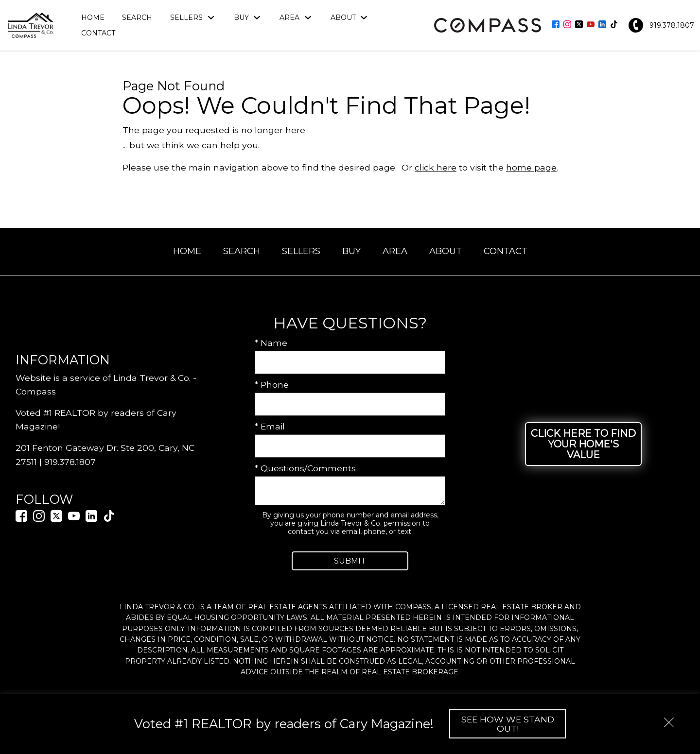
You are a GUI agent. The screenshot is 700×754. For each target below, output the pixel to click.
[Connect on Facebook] (556, 25)
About (446, 251)
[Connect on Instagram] (567, 25)
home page (531, 167)
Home (93, 17)
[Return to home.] (31, 25)
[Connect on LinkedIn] (602, 25)
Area (395, 251)
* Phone (272, 385)
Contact (98, 33)
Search (137, 17)
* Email (270, 426)
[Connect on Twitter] (579, 25)
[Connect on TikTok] (614, 25)
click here (436, 167)
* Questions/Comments (305, 468)
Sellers (301, 251)
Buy (351, 251)
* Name (271, 343)
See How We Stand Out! (508, 724)
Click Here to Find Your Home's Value (583, 444)
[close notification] (669, 719)
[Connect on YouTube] (591, 25)
